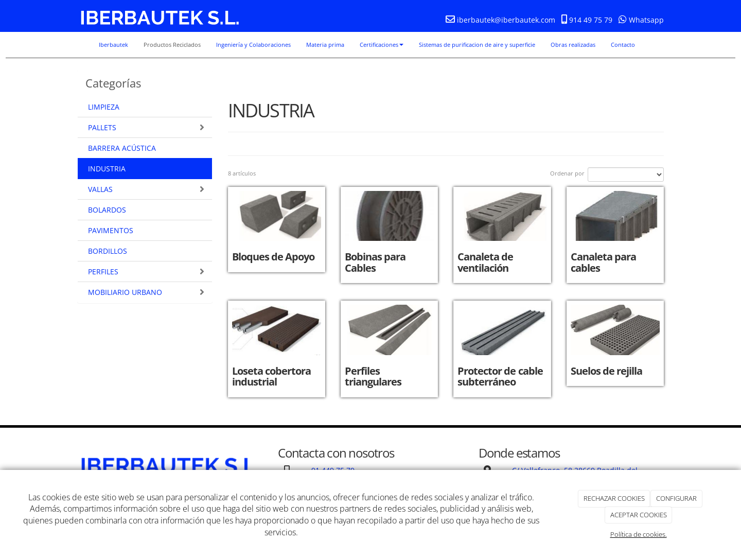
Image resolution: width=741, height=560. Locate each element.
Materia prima (325, 45)
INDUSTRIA (107, 169)
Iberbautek (113, 45)
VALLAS (146, 189)
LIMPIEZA (104, 107)
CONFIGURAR (676, 498)
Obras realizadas (573, 45)
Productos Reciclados (172, 45)
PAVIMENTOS (111, 230)
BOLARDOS (107, 210)
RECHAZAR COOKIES (614, 498)
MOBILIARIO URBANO (146, 292)
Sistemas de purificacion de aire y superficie (477, 45)
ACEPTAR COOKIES (639, 515)
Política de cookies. (639, 534)
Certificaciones (382, 45)
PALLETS (146, 127)
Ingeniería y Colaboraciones (253, 45)
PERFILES (146, 272)
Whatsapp (641, 20)
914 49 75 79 (590, 20)
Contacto (623, 45)
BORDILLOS (108, 251)
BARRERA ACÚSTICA (122, 148)
